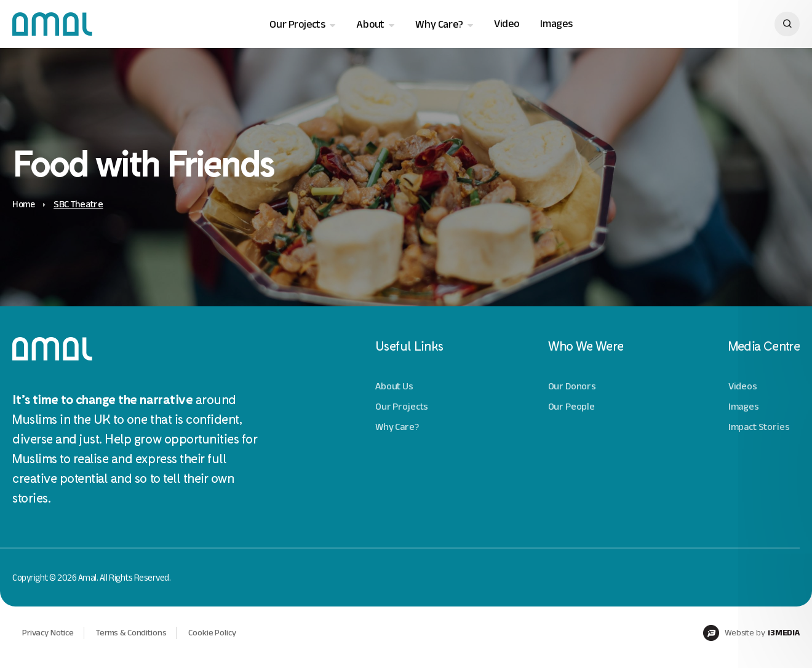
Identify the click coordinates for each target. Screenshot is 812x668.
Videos (743, 387)
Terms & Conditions (137, 641)
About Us (395, 387)
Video (506, 24)
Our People (571, 408)
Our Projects (297, 25)
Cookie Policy (221, 641)
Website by (750, 642)
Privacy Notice (50, 641)
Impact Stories (760, 427)
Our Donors (572, 387)
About (370, 25)
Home (25, 205)
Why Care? (438, 25)
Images (556, 24)
